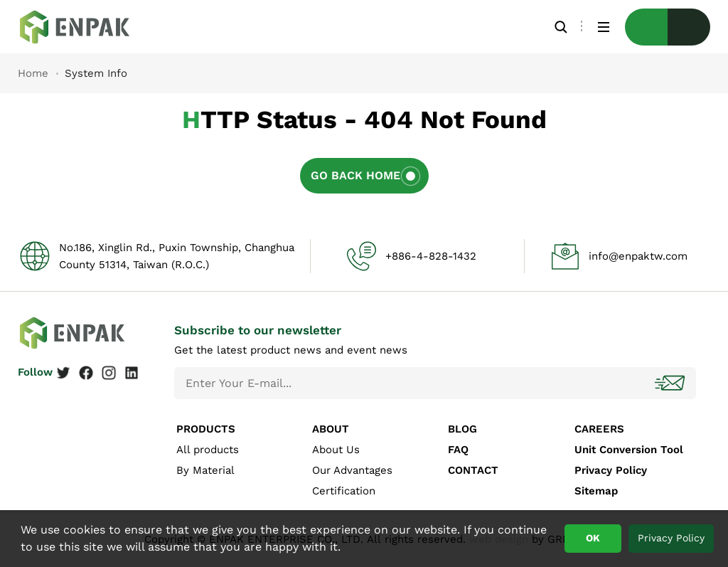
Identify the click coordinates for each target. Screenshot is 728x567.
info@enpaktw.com (638, 256)
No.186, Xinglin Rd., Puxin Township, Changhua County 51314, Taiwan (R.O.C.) (177, 256)
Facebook (86, 373)
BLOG (462, 429)
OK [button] (593, 538)
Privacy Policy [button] (671, 538)
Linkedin (132, 373)
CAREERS (599, 429)
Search (561, 27)
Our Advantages (352, 470)
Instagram (109, 373)
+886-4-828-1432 (431, 256)
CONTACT (473, 470)
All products (208, 450)
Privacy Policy (611, 470)
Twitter (63, 373)
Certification (344, 491)
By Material (205, 470)
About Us (336, 450)
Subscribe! (671, 383)
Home (33, 73)
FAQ (458, 450)
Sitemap (596, 491)
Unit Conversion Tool (629, 450)
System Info (85, 27)
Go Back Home (355, 175)
